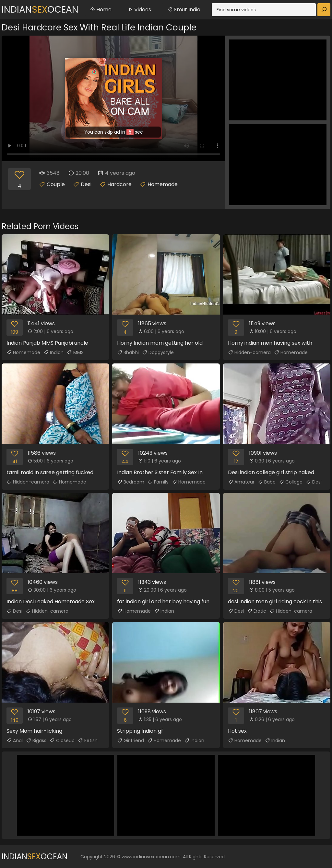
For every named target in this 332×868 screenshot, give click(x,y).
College (291, 482)
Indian (53, 352)
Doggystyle (158, 352)
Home (101, 10)
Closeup (62, 740)
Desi (86, 184)
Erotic (257, 611)
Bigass (36, 740)
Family (158, 482)
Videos (139, 10)
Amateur (241, 482)
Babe (267, 482)
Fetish (88, 740)
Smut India (184, 10)
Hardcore (119, 184)
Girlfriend (130, 740)
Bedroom (131, 482)
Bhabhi (128, 352)
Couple (56, 184)
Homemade (163, 184)
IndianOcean (40, 10)
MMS (75, 352)
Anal (15, 740)
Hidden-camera (249, 352)
